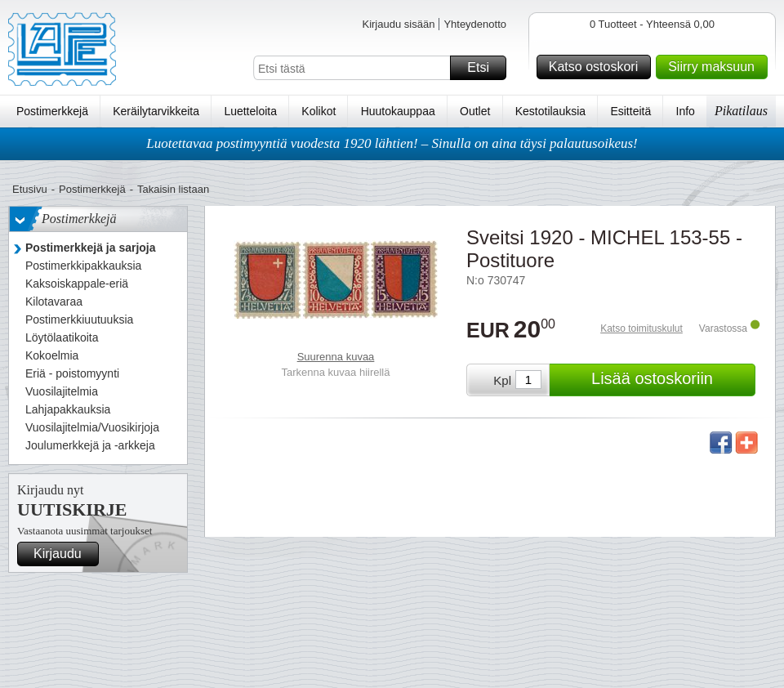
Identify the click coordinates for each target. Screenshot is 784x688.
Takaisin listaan (173, 189)
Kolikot (318, 111)
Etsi (484, 68)
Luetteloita (250, 111)
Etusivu (30, 189)
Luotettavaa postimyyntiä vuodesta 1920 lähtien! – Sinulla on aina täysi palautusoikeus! (392, 143)
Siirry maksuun (715, 67)
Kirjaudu (64, 554)
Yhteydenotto (475, 24)
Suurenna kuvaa (336, 357)
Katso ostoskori (597, 67)
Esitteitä (630, 111)
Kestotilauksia (550, 111)
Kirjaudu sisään (398, 24)
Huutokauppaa (398, 111)
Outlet (475, 111)
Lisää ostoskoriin (671, 380)
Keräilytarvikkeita (156, 111)
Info (686, 111)
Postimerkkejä (52, 111)
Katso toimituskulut (641, 328)
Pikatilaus (741, 111)
